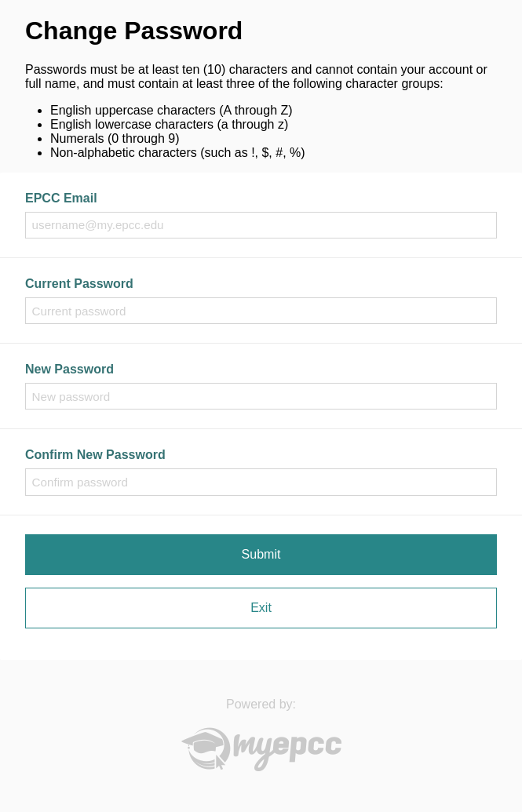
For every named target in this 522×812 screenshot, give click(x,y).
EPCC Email (61, 198)
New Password (69, 369)
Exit (261, 608)
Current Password (79, 284)
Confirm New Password (95, 455)
